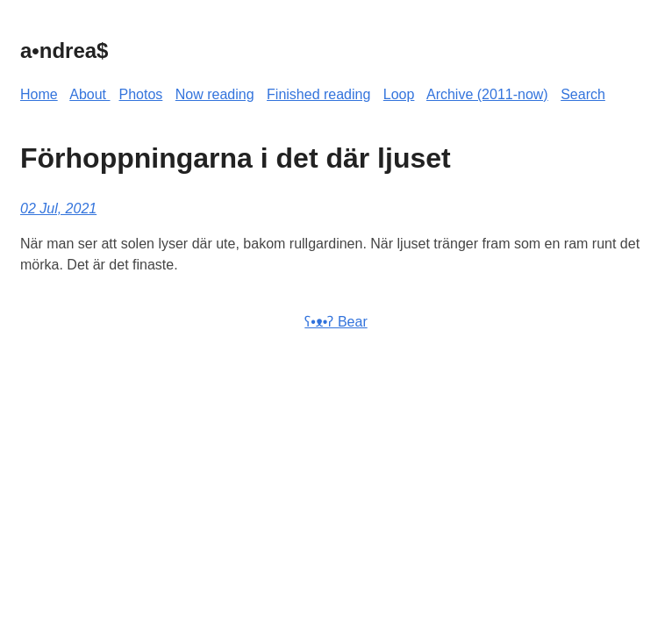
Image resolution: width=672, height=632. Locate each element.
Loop (399, 94)
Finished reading (318, 94)
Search (583, 94)
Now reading (215, 94)
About (89, 94)
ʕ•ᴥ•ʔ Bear (336, 322)
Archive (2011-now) (487, 94)
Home (39, 94)
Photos (141, 94)
